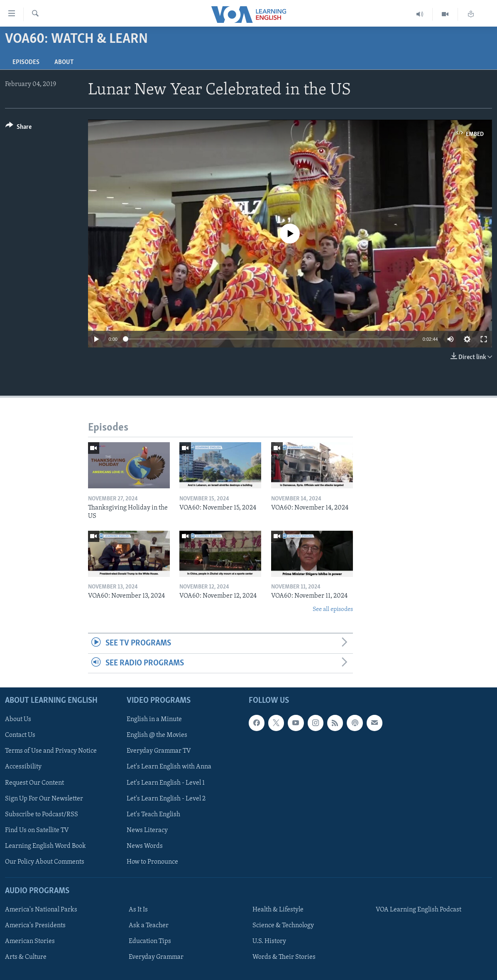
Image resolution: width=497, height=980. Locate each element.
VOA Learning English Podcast (419, 910)
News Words (145, 846)
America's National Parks (41, 910)
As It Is (138, 910)
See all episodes (333, 609)
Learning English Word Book (45, 846)
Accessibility (23, 767)
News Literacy (147, 830)
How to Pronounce (152, 862)
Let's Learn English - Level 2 (166, 799)
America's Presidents (35, 926)
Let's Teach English (153, 815)
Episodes (26, 62)
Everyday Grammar (156, 957)
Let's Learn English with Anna (169, 767)
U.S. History (269, 941)
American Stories (30, 941)
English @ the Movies (157, 735)
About (64, 62)
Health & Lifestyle (278, 910)
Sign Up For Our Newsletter (44, 799)
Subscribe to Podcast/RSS (42, 815)
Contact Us (20, 735)
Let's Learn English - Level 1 (166, 783)
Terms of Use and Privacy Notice (51, 751)
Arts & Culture (26, 957)
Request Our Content (34, 783)
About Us (18, 719)
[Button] (18, 128)
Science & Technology (283, 926)
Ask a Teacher (149, 926)
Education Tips (150, 941)
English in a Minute (154, 719)
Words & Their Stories (284, 957)
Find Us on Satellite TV (37, 830)
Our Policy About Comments (45, 862)
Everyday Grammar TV (159, 751)
